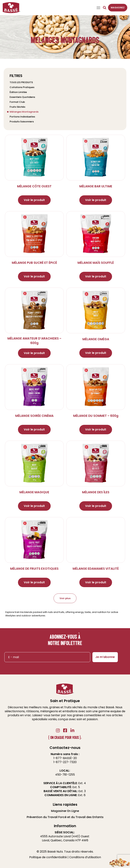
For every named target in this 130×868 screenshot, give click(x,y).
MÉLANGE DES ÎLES (96, 492)
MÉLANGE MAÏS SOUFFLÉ (96, 263)
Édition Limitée (18, 92)
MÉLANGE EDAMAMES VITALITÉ (96, 569)
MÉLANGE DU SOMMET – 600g (96, 416)
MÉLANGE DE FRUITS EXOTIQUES (34, 569)
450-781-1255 (65, 775)
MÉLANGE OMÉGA (96, 339)
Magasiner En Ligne (65, 811)
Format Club (17, 102)
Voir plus (65, 598)
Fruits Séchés (17, 107)
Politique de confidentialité (48, 857)
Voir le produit (34, 200)
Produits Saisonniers (22, 122)
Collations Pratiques (22, 87)
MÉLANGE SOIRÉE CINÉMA (34, 416)
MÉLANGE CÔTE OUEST (34, 186)
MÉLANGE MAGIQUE (34, 492)
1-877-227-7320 (65, 762)
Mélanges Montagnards (24, 112)
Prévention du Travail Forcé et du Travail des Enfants (65, 817)
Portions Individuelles (22, 117)
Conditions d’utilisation (85, 857)
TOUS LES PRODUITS (21, 82)
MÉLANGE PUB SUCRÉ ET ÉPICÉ (34, 263)
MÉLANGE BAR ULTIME (96, 186)
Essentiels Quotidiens (22, 97)
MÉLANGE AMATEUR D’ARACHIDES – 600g (34, 341)
